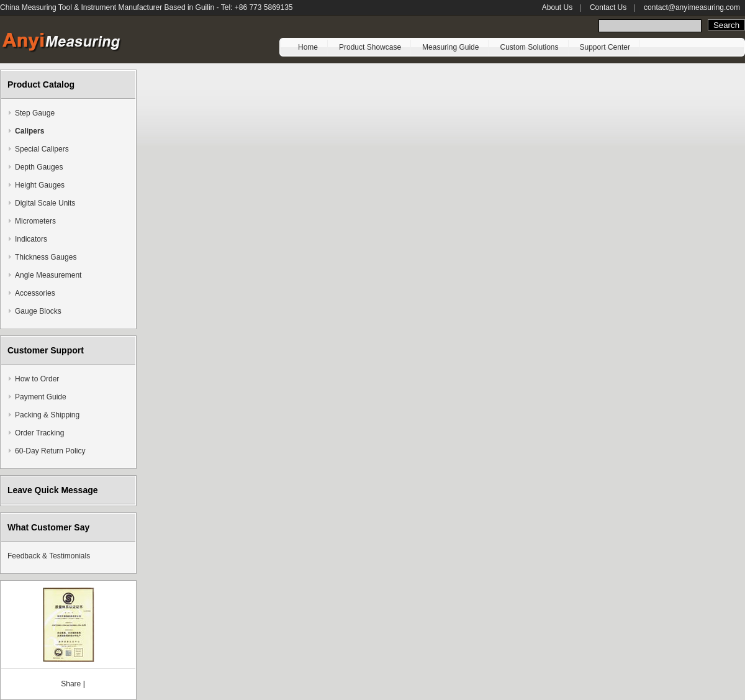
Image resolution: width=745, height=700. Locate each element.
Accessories (35, 293)
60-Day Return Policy (50, 451)
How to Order (37, 379)
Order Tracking (39, 433)
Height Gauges (40, 185)
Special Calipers (42, 149)
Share (71, 684)
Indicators (31, 239)
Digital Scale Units (45, 203)
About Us (557, 7)
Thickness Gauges (46, 257)
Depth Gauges (39, 167)
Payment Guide (41, 397)
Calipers (29, 131)
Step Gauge (35, 113)
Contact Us (608, 7)
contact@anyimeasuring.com (692, 7)
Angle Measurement (48, 275)
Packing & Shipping (47, 415)
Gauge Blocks (38, 311)
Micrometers (35, 221)
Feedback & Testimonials (49, 556)
